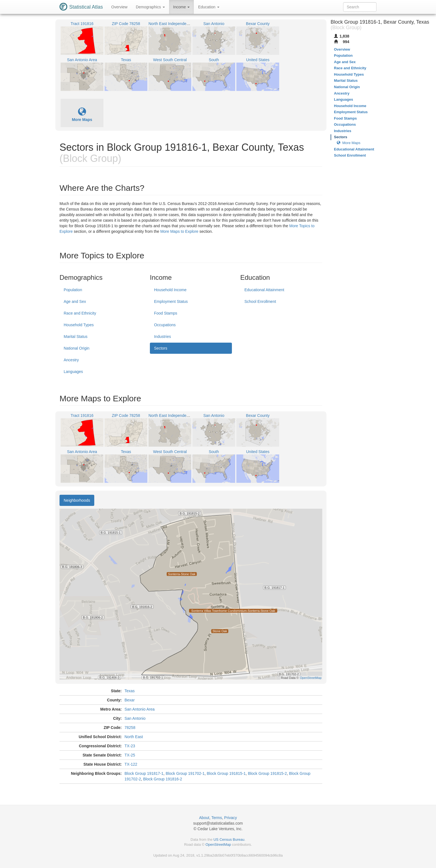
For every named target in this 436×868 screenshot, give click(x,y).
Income (182, 7)
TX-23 (130, 746)
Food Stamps (166, 313)
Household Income (170, 290)
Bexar (130, 700)
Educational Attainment (264, 290)
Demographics (150, 7)
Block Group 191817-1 (144, 773)
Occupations (165, 325)
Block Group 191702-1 (185, 773)
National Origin (77, 348)
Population (73, 290)
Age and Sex (75, 301)
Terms (217, 818)
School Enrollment (260, 301)
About (204, 818)
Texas (130, 691)
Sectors (161, 348)
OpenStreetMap (218, 844)
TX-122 (131, 764)
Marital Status (76, 337)
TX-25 (130, 755)
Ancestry (71, 360)
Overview (119, 7)
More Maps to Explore (179, 231)
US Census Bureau (229, 839)
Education (209, 7)
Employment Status (171, 301)
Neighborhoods (77, 500)
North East (134, 737)
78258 (130, 728)
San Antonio (135, 718)
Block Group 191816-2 (163, 779)
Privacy (231, 818)
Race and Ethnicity (80, 313)
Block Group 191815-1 (226, 773)
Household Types (79, 325)
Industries (163, 337)
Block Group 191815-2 (267, 773)
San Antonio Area (140, 709)
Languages (73, 372)
